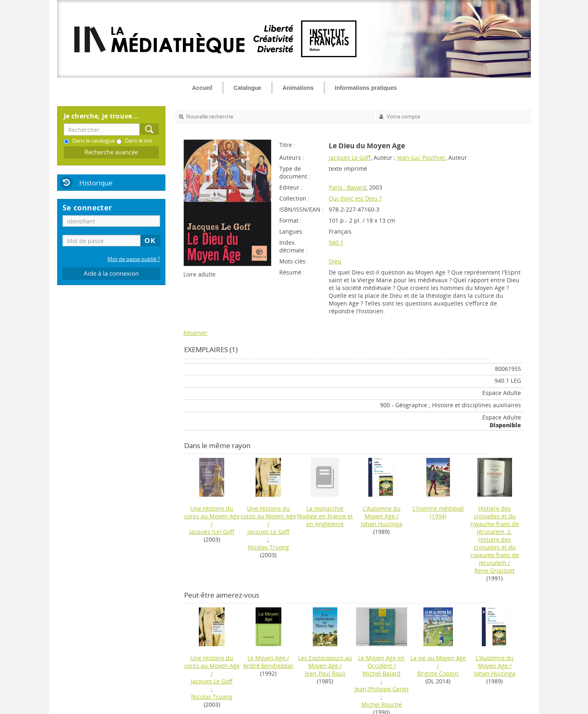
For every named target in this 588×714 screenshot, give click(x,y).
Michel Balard (382, 673)
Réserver (195, 333)
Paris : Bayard (347, 187)
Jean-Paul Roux (325, 673)
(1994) (438, 512)
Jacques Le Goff (350, 157)
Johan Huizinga (382, 524)
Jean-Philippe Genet (382, 689)
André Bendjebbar (268, 666)
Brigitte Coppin (438, 673)
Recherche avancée (111, 152)
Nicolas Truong (268, 547)
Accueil (202, 88)
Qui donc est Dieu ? (355, 198)
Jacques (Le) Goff (212, 532)
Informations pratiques (366, 88)
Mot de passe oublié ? (134, 259)
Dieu (335, 261)
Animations (298, 88)
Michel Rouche (382, 704)
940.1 (336, 242)
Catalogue (247, 88)
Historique (96, 183)
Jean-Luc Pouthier (421, 157)
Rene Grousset (494, 570)
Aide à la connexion (111, 273)
